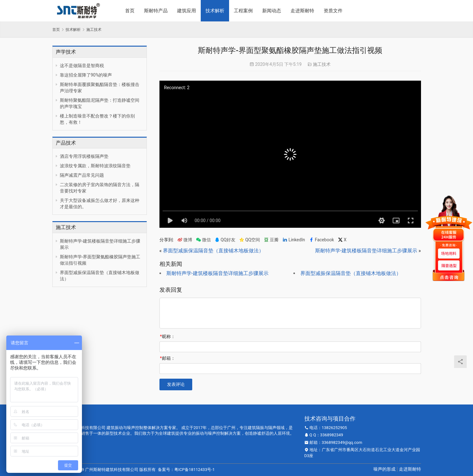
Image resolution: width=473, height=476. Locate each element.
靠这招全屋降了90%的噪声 (86, 75)
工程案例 (243, 11)
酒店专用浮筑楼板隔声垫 (84, 156)
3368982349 (332, 435)
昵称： (168, 336)
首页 (130, 11)
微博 (185, 240)
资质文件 (333, 11)
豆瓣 (271, 240)
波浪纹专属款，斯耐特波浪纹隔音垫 (95, 166)
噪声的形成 (384, 469)
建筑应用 (187, 11)
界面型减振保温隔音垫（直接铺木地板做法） (213, 251)
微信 (203, 240)
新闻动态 (272, 11)
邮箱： (168, 358)
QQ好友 (225, 240)
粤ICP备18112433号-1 (195, 470)
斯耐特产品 (156, 11)
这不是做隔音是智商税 (82, 66)
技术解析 (215, 11)
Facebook (321, 240)
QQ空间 (250, 240)
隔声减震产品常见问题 (82, 175)
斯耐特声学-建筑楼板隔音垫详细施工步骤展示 (366, 251)
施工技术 (322, 64)
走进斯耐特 (302, 11)
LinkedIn (294, 240)
